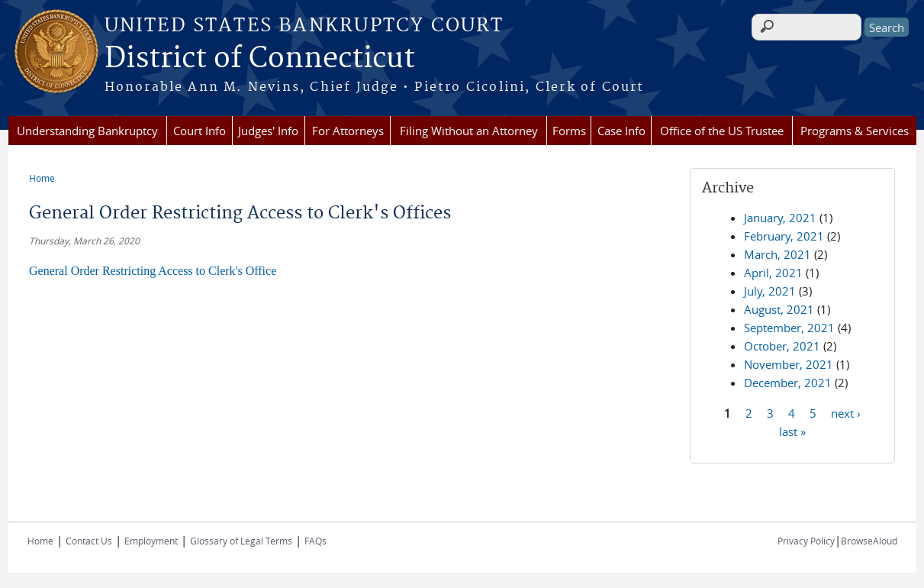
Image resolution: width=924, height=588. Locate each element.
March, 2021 (778, 254)
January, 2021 (780, 218)
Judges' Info (268, 131)
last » (792, 431)
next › (846, 412)
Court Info (200, 131)
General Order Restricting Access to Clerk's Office (153, 271)
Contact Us (89, 541)
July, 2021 (770, 291)
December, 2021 (788, 383)
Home (42, 178)
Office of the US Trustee (722, 131)
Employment (151, 541)
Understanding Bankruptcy (87, 131)
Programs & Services (855, 131)
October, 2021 (782, 346)
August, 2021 (779, 309)
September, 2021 (789, 328)
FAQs (316, 541)
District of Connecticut (260, 59)
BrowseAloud (869, 541)
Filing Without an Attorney (469, 131)
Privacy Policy (806, 541)
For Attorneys (348, 131)
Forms (569, 131)
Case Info (621, 131)
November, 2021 (789, 364)
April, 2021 (773, 273)
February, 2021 (784, 236)
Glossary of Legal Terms (241, 541)
